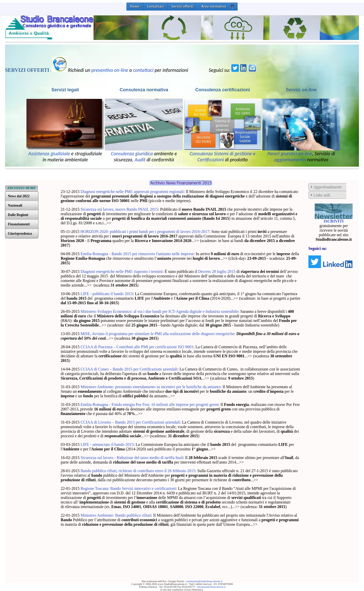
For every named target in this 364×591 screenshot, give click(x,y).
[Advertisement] (120, 547)
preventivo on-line (110, 70)
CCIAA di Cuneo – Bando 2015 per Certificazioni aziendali (129, 369)
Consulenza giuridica (132, 154)
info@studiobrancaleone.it (211, 587)
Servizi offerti (183, 6)
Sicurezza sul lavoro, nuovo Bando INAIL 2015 (119, 209)
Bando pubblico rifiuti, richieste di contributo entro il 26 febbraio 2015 (138, 471)
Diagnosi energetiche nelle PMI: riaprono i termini (122, 271)
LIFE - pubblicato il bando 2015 (107, 294)
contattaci (143, 70)
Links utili (322, 195)
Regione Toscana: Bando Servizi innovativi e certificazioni (128, 488)
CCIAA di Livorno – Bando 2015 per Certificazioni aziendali (130, 422)
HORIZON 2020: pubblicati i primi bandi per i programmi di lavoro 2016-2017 (145, 232)
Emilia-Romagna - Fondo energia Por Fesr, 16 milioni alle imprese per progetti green (150, 404)
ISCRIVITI (334, 221)
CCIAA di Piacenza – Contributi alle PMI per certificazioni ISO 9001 (137, 347)
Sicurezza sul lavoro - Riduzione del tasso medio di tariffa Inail (132, 458)
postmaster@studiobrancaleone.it (204, 581)
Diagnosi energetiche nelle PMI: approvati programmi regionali (132, 192)
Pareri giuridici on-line (290, 154)
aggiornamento (290, 160)
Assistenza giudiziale (49, 154)
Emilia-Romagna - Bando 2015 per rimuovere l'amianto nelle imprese (137, 254)
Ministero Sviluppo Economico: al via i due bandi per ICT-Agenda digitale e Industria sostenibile (160, 311)
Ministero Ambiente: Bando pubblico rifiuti (116, 515)
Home (135, 6)
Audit (140, 160)
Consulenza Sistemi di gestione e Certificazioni (222, 157)
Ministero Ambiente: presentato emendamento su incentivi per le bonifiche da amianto (151, 387)
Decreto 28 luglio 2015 (217, 271)
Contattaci (155, 6)
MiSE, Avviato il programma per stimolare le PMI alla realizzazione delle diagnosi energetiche (157, 334)
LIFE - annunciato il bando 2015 (107, 444)
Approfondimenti (327, 187)
